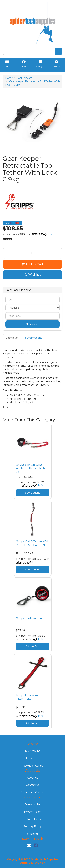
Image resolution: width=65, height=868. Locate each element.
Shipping (32, 834)
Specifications (34, 338)
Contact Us (33, 785)
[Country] (32, 308)
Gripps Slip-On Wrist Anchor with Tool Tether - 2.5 (33, 468)
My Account (32, 751)
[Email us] (29, 846)
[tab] (12, 338)
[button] (32, 275)
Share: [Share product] (12, 223)
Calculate (33, 324)
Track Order (33, 758)
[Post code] (32, 316)
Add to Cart (32, 264)
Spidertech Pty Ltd (32, 792)
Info (50, 234)
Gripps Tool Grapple (29, 618)
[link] (36, 846)
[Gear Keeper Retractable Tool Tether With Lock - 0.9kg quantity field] (32, 253)
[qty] (32, 300)
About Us (32, 778)
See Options (33, 493)
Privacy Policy (32, 812)
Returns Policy (33, 819)
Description (12, 338)
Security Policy (32, 826)
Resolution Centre (32, 766)
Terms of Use (33, 804)
